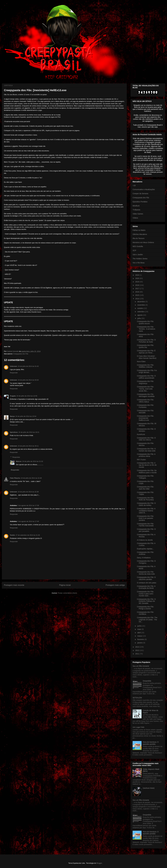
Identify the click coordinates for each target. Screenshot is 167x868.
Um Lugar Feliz (138, 727)
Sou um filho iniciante (141, 666)
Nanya (12, 416)
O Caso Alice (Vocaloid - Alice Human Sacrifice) (147, 357)
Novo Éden (141, 362)
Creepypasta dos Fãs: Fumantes (145, 406)
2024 (137, 275)
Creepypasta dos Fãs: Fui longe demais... (147, 371)
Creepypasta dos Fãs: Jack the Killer (145, 488)
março (140, 636)
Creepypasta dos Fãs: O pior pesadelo (146, 530)
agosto (140, 315)
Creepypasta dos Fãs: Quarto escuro (145, 322)
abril (139, 633)
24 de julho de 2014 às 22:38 (28, 492)
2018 (137, 285)
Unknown (14, 366)
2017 (137, 289)
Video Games (138, 214)
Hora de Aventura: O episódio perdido (151, 743)
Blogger (99, 863)
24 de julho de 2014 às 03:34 (28, 380)
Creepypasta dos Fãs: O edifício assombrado (146, 377)
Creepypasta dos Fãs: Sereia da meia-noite (146, 573)
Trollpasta (136, 210)
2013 (137, 647)
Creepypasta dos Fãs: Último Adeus (145, 401)
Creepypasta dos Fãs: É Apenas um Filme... (146, 352)
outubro (140, 308)
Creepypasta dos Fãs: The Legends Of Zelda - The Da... (147, 620)
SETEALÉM (137, 698)
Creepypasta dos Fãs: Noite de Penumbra (145, 499)
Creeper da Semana (140, 194)
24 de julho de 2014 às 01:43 (28, 366)
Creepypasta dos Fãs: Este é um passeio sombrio (145, 518)
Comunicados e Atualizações (144, 189)
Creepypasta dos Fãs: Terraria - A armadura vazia (146, 329)
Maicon (19, 461)
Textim (12, 535)
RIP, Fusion (141, 460)
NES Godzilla (138, 246)
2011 (137, 654)
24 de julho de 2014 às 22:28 (31, 478)
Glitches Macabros (140, 234)
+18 (134, 186)
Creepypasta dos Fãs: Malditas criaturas (145, 366)
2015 (137, 295)
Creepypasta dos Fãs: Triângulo (145, 477)
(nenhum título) (149, 788)
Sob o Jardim (138, 255)
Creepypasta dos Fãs (21, 354)
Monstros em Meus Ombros (143, 242)
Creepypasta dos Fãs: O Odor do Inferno (146, 439)
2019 (137, 282)
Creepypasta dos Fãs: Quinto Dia (145, 346)
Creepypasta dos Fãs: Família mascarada (145, 525)
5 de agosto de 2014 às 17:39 (28, 505)
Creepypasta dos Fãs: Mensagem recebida (146, 395)
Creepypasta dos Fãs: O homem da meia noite (146, 450)
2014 (137, 299)
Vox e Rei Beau (139, 263)
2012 (137, 650)
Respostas (16, 457)
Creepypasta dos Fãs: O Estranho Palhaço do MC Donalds (146, 601)
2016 (137, 292)
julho (139, 318)
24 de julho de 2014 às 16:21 (29, 432)
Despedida (147, 681)
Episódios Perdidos (140, 202)
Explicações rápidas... (145, 549)
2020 (137, 278)
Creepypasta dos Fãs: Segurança (145, 382)
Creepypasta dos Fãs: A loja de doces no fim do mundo (147, 465)
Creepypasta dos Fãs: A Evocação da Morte (146, 587)
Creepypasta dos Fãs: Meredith (145, 412)
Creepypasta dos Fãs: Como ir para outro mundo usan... (145, 594)
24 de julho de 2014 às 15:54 (26, 416)
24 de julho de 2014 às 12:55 (27, 396)
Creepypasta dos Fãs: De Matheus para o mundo (147, 471)
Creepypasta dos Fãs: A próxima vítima (146, 455)
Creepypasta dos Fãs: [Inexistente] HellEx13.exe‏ (145, 418)
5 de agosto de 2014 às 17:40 (28, 521)
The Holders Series (140, 259)
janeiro (140, 643)
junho (140, 626)
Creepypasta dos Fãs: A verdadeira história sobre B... (146, 511)
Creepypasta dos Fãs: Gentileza (145, 613)
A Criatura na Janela (145, 540)
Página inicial (65, 585)
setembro (141, 312)
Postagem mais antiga (115, 585)
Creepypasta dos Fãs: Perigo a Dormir (145, 608)
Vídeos (135, 218)
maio (139, 629)
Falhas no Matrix (139, 230)
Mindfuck (136, 206)
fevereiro (141, 639)
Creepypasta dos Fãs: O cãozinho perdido (146, 578)
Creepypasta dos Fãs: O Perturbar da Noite (146, 341)
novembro (141, 305)
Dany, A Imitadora (144, 558)
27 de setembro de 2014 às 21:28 (28, 535)
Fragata (13, 396)
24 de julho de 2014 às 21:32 (33, 461)
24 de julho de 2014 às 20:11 (28, 446)
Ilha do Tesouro (138, 238)
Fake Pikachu (15, 478)
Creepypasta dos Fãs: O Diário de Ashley (146, 504)
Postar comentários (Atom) (67, 593)
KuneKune (141, 434)
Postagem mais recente (14, 585)
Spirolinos (14, 432)
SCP (134, 250)
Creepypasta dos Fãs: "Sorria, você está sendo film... (145, 389)
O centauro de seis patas (147, 583)
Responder (14, 373)
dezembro (141, 302)
